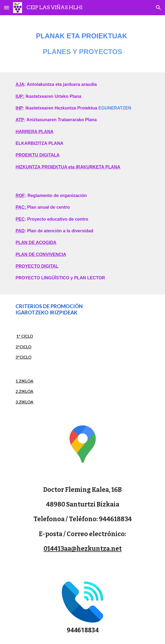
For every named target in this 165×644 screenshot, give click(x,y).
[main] (82, 44)
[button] (7, 7)
